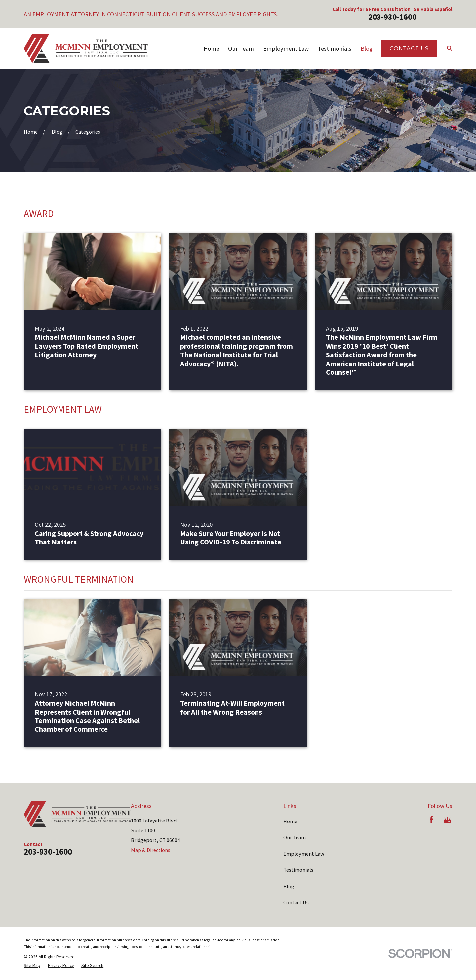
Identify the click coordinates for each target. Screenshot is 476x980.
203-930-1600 (392, 17)
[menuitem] (32, 966)
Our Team (295, 837)
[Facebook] (432, 820)
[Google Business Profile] (447, 820)
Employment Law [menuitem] (286, 48)
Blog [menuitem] (367, 48)
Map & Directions (151, 850)
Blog (289, 886)
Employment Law (304, 854)
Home (290, 821)
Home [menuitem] (211, 48)
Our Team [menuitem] (241, 48)
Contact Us (409, 48)
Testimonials (298, 870)
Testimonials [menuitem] (335, 48)
